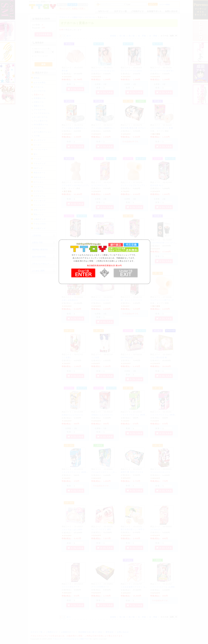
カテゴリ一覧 (37, 632)
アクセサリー (40, 128)
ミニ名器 (95, 357)
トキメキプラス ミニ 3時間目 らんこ (137, 415)
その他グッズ (40, 228)
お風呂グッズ (40, 219)
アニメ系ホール (41, 121)
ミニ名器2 (66, 357)
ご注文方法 (36, 235)
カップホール (40, 91)
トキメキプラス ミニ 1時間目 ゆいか (78, 472)
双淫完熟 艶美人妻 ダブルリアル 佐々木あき (141, 128)
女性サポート (40, 177)
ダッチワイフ (40, 140)
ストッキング (40, 201)
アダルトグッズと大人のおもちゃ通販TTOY (71, 639)
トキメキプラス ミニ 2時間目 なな (166, 415)
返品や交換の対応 (39, 257)
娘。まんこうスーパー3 (131, 300)
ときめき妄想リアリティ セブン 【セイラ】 (140, 587)
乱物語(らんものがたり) (73, 415)
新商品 (37, 78)
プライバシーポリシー (41, 264)
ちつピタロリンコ (99, 185)
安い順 (122, 36)
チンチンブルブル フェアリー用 (135, 185)
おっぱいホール (41, 117)
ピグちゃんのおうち (100, 300)
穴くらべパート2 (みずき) (162, 71)
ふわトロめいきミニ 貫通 (162, 128)
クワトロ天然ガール (100, 587)
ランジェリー (40, 205)
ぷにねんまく (156, 529)
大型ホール (39, 102)
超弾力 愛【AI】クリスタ (132, 472)
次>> (69, 36)
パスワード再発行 (164, 5)
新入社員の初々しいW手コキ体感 (136, 529)
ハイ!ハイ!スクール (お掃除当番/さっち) (168, 587)
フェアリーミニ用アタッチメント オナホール (171, 300)
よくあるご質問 (38, 271)
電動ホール (39, 106)
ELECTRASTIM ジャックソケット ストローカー (172, 243)
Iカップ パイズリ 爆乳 (101, 529)
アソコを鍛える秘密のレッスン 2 (77, 128)
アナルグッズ (40, 163)
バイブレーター (41, 150)
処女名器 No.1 (157, 185)
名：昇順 (142, 36)
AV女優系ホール (41, 124)
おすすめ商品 (40, 83)
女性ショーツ (40, 210)
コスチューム (40, 196)
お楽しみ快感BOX (70, 300)
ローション (39, 182)
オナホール (39, 87)
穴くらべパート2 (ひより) (103, 71)
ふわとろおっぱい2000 (72, 529)
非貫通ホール (40, 98)
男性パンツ (39, 214)
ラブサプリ (39, 191)
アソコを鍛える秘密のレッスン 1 (106, 128)
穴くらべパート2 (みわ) (131, 71)
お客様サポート (68, 632)
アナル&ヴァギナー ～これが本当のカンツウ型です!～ (116, 472)
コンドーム (39, 187)
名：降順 (153, 36)
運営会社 (110, 632)
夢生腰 (65, 71)
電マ (36, 154)
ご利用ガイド (52, 632)
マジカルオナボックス (160, 472)
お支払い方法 (37, 242)
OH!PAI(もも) (127, 357)
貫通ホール (39, 95)
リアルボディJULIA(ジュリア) (75, 185)
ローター (38, 145)
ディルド (38, 159)
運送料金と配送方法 (40, 249)
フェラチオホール (42, 113)
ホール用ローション (43, 132)
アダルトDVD (40, 224)
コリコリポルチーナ (71, 587)
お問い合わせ (123, 632)
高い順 (132, 36)
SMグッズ (38, 168)
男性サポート (40, 173)
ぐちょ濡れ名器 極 (159, 357)
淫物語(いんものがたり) (102, 415)
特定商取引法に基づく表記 (90, 632)
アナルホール (40, 110)
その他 (37, 136)
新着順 (113, 36)
